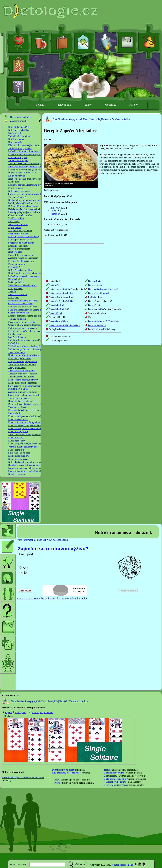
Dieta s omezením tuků (60, 289)
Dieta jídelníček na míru (115, 779)
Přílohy (134, 105)
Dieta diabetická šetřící (60, 309)
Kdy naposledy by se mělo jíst (66, 773)
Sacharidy (55, 214)
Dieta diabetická (56, 305)
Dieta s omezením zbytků (61, 293)
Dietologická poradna (114, 773)
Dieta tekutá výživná (58, 321)
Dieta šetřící (54, 285)
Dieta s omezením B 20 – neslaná (104, 321)
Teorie (107, 770)
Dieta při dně (94, 305)
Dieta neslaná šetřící (98, 309)
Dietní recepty (110, 776)
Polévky (40, 105)
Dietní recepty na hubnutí (64, 770)
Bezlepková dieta (57, 329)
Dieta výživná (55, 313)
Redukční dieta (95, 297)
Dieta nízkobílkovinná (98, 293)
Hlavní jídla (65, 105)
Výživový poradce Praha (115, 785)
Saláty (88, 105)
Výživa (57, 783)
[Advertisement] (116, 227)
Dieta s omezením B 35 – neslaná (64, 325)
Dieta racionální (96, 285)
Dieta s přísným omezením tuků (103, 289)
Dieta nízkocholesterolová (61, 297)
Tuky (53, 211)
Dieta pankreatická (97, 325)
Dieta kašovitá (95, 281)
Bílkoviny (55, 208)
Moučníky (111, 105)
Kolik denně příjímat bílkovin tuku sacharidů (23, 777)
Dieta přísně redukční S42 (61, 301)
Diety (56, 780)
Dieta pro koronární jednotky (102, 329)
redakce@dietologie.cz (122, 865)
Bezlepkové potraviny (116, 782)
